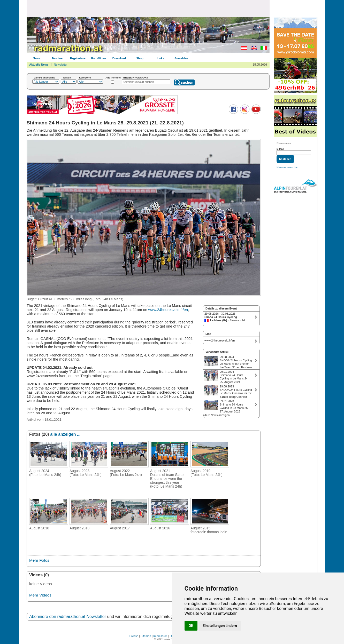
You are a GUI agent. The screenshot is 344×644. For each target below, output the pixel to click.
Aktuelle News (39, 65)
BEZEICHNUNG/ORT (136, 78)
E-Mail (280, 149)
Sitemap (146, 636)
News (37, 58)
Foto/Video (99, 58)
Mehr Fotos (39, 560)
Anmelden (181, 58)
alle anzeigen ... (65, 434)
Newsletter (61, 65)
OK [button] (191, 626)
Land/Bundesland (45, 78)
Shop (140, 58)
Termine (57, 58)
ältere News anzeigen (216, 415)
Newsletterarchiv (287, 167)
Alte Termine (113, 78)
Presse (134, 636)
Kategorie (85, 78)
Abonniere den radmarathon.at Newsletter (68, 617)
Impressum (160, 636)
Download (119, 58)
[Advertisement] (148, 8)
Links (161, 58)
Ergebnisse (78, 58)
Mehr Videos (40, 595)
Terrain (67, 78)
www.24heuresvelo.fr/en (168, 310)
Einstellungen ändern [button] (220, 626)
